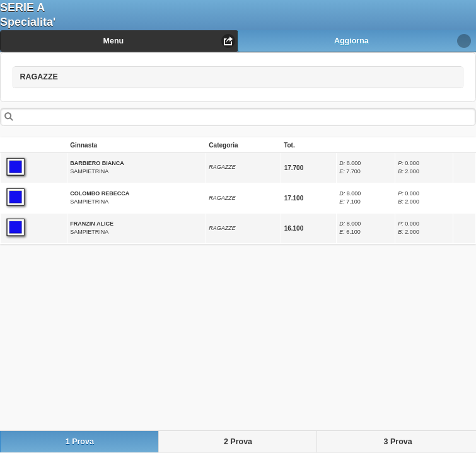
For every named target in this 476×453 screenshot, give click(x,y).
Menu (114, 41)
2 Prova (238, 442)
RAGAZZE (58, 74)
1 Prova (80, 442)
